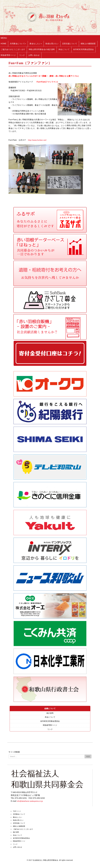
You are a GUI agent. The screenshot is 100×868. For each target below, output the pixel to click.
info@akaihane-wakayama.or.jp (30, 802)
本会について (50, 717)
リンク (50, 730)
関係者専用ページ (50, 726)
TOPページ (17, 812)
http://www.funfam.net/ (38, 140)
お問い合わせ (18, 848)
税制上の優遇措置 (20, 827)
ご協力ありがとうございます (24, 830)
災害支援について (20, 824)
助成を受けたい (19, 821)
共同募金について (20, 815)
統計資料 (50, 713)
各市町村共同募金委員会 (50, 721)
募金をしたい (18, 818)
